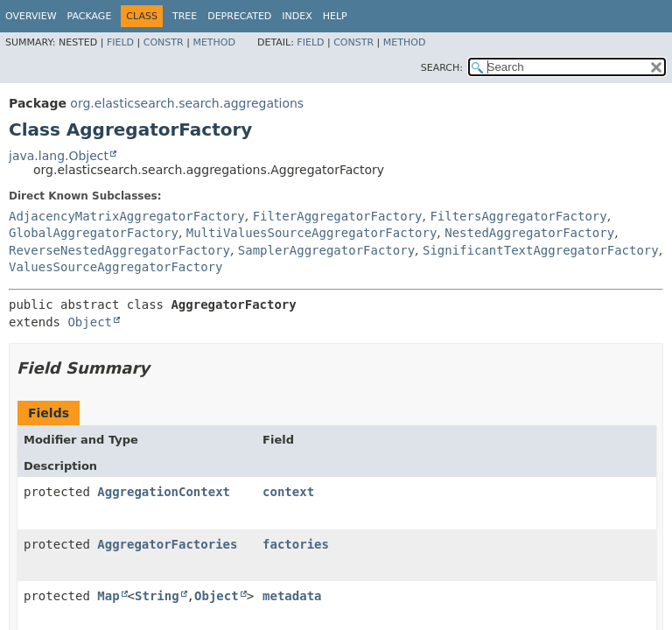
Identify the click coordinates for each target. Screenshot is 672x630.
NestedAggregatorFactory (529, 233)
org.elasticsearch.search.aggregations (187, 103)
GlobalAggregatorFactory (94, 233)
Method (214, 42)
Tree (185, 16)
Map (108, 596)
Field (120, 42)
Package (90, 16)
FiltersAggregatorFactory (518, 216)
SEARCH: (442, 68)
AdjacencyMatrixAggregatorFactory (127, 216)
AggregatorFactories (167, 544)
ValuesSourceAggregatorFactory (115, 267)
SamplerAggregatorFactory (326, 250)
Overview (31, 16)
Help (335, 16)
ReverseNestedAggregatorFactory (119, 250)
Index (297, 16)
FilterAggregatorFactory (338, 216)
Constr (164, 42)
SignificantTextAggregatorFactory (541, 250)
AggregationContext (164, 492)
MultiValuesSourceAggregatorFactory (312, 233)
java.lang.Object (59, 156)
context (288, 492)
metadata (292, 596)
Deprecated (239, 16)
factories (296, 544)
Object (90, 322)
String (157, 596)
